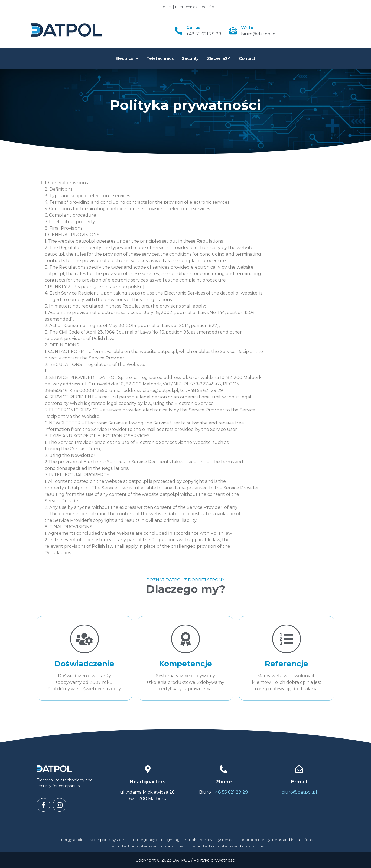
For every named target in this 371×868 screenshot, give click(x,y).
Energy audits (71, 840)
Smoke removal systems (208, 840)
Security (190, 58)
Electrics (127, 58)
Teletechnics (160, 58)
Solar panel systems (108, 840)
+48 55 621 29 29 (204, 34)
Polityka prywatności (215, 860)
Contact (247, 58)
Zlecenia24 (219, 58)
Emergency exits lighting (156, 840)
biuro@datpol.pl (259, 34)
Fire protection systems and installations (275, 840)
